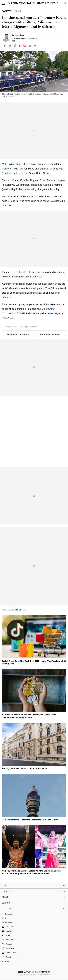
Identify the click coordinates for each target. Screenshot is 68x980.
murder (6, 169)
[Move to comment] (35, 46)
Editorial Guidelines (50, 335)
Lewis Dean (20, 35)
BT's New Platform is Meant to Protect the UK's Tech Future (30, 820)
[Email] (30, 46)
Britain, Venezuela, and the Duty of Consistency (24, 769)
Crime (51, 309)
